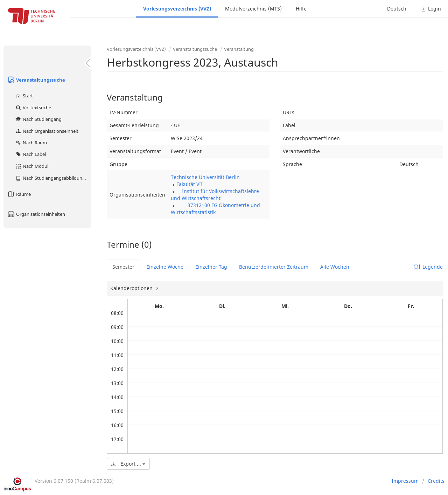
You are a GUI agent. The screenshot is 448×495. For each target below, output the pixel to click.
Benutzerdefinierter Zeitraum (274, 267)
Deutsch (397, 9)
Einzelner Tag (211, 267)
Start (24, 96)
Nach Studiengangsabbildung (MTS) (53, 178)
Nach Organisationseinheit (47, 131)
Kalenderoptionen (132, 288)
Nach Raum (31, 143)
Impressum (405, 481)
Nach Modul (32, 166)
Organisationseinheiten (36, 214)
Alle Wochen (335, 267)
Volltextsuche (33, 108)
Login (431, 9)
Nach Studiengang (38, 119)
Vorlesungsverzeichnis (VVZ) (177, 9)
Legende (428, 267)
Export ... (128, 464)
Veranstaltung (239, 49)
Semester (123, 267)
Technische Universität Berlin (205, 177)
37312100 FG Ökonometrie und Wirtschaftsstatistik (215, 209)
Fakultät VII (190, 184)
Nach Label (30, 154)
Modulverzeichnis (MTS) (253, 9)
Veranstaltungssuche (36, 80)
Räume (19, 194)
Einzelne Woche (165, 267)
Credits (436, 481)
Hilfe (301, 9)
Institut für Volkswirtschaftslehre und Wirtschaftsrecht (215, 195)
